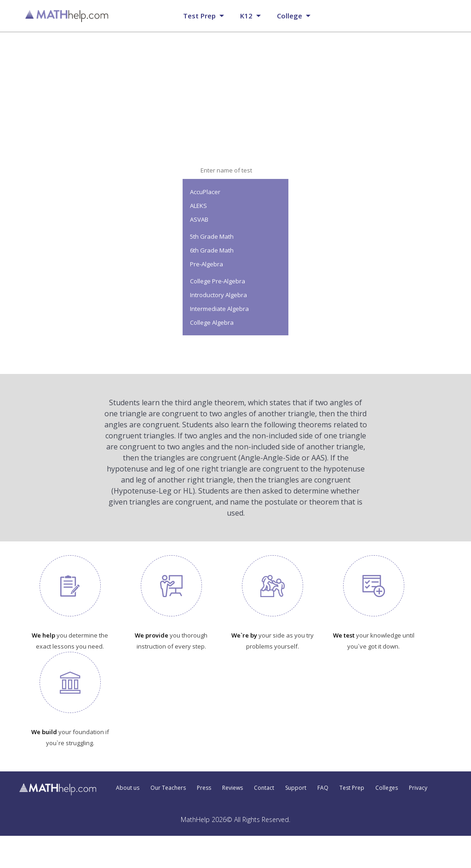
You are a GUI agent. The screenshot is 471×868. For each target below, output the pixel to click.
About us (128, 788)
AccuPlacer (205, 192)
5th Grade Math (212, 236)
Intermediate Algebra (219, 309)
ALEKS (198, 206)
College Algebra (212, 322)
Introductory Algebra (218, 295)
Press (204, 788)
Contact (264, 788)
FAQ (323, 788)
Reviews (233, 788)
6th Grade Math (212, 250)
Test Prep (352, 788)
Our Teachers (168, 788)
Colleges (387, 788)
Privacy (418, 788)
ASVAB (199, 219)
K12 (246, 16)
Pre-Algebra (207, 264)
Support (296, 788)
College (290, 16)
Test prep (199, 16)
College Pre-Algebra (218, 281)
